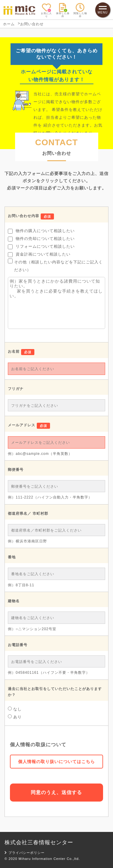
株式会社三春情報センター (39, 842)
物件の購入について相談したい (41, 231)
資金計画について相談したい (39, 255)
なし (15, 709)
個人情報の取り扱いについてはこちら (56, 762)
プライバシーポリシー (25, 853)
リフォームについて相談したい (41, 247)
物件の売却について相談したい (41, 239)
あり (15, 717)
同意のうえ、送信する (56, 792)
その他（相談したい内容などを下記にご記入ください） (55, 265)
